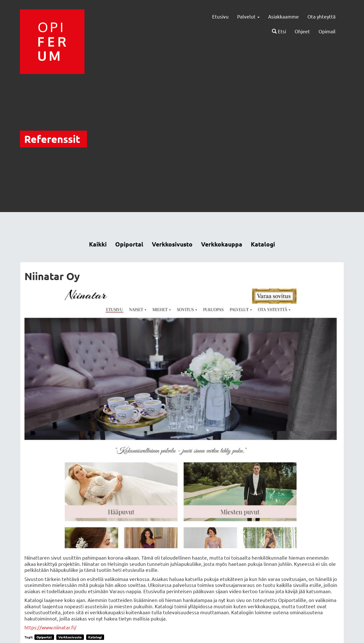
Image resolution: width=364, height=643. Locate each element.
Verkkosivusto (172, 244)
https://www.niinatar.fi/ (50, 627)
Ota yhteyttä (321, 16)
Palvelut (248, 16)
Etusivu (220, 16)
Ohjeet (302, 31)
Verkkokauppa (222, 244)
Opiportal (129, 244)
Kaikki (98, 244)
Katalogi (263, 244)
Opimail (327, 31)
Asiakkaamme (284, 16)
